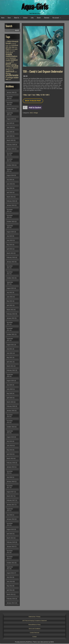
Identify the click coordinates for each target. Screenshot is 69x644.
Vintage (36, 113)
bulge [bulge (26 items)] (7, 46)
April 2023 (10, 249)
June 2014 (10, 582)
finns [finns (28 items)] (16, 48)
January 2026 (11, 93)
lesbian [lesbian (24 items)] (13, 51)
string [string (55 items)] (8, 70)
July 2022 (9, 293)
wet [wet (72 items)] (7, 80)
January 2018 (11, 482)
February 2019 (11, 463)
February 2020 (11, 407)
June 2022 (10, 297)
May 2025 (9, 132)
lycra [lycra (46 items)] (11, 53)
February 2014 (11, 599)
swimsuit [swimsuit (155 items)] (10, 72)
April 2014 (10, 591)
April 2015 (10, 534)
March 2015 (10, 538)
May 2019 (9, 450)
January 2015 (11, 547)
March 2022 (10, 310)
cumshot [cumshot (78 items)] (15, 46)
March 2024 (10, 197)
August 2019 (10, 437)
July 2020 (9, 385)
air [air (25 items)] (6, 42)
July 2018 (9, 478)
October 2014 (11, 563)
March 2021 (10, 367)
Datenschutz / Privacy (35, 617)
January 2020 (11, 411)
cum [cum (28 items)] (10, 46)
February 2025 (11, 145)
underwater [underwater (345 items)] (12, 77)
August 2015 (10, 530)
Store (9, 18)
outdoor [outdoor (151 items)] (14, 60)
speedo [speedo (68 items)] (15, 68)
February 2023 (11, 258)
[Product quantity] (25, 108)
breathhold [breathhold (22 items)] (14, 44)
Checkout (47, 18)
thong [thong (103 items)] (8, 74)
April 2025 (10, 137)
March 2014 (10, 595)
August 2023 (10, 232)
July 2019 (9, 442)
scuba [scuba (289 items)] (15, 66)
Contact (25, 18)
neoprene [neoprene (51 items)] (13, 59)
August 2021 (10, 345)
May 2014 (9, 586)
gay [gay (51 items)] (16, 49)
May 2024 (9, 189)
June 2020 (10, 390)
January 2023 (11, 262)
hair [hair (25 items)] (10, 51)
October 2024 (11, 166)
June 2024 (10, 184)
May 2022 (9, 302)
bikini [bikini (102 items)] (9, 42)
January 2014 (11, 603)
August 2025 (10, 119)
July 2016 (9, 515)
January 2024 (11, 206)
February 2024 (11, 202)
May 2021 (9, 358)
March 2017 (10, 497)
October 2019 (11, 427)
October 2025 (11, 109)
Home (3, 18)
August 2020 (10, 381)
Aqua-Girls (35, 7)
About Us (17, 18)
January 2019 (11, 467)
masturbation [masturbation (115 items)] (12, 57)
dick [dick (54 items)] (7, 48)
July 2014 (9, 578)
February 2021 (11, 371)
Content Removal (34, 633)
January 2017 (11, 505)
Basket (39, 18)
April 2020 (10, 398)
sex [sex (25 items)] (7, 68)
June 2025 (10, 128)
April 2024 (10, 193)
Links (32, 18)
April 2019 (10, 455)
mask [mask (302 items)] (9, 55)
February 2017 (11, 501)
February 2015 (11, 543)
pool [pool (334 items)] (8, 64)
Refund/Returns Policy (34, 625)
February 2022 (11, 314)
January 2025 (11, 149)
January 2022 (11, 319)
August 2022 (10, 289)
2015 (31, 113)
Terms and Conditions (35, 629)
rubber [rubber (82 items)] (8, 66)
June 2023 (10, 241)
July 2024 (9, 180)
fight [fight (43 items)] (13, 48)
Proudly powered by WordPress (24, 642)
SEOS (52, 642)
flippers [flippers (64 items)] (8, 49)
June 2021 (10, 354)
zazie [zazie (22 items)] (10, 80)
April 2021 (10, 362)
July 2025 (9, 124)
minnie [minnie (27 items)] (7, 59)
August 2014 (10, 573)
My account (56, 18)
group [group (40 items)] (7, 51)
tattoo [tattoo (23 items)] (16, 72)
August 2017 (10, 492)
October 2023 (11, 222)
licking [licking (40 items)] (8, 53)
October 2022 (11, 278)
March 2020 (10, 402)
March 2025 (10, 141)
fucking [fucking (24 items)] (13, 50)
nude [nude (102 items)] (8, 60)
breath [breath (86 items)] (8, 44)
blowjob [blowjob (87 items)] (15, 42)
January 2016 (11, 520)
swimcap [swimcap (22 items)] (12, 70)
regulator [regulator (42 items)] (14, 65)
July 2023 (9, 237)
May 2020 (9, 394)
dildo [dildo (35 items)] (10, 48)
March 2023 (10, 254)
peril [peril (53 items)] (12, 62)
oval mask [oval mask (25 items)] (8, 62)
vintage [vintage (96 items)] (10, 78)
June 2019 (10, 446)
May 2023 (9, 245)
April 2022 (10, 306)
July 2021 (9, 349)
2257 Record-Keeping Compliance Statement (35, 621)
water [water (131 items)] (16, 78)
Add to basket (35, 108)
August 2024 (10, 176)
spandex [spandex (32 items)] (10, 68)
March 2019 (10, 459)
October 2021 (11, 335)
